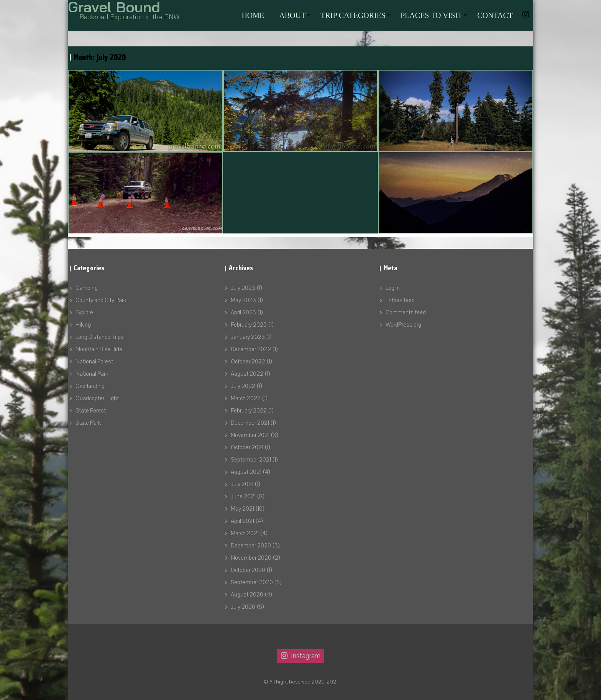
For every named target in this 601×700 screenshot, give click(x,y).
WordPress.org (403, 325)
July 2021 (242, 484)
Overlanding (90, 386)
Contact (495, 15)
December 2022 (251, 349)
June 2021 (243, 496)
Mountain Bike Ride (99, 349)
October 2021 (247, 447)
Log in (393, 288)
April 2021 (242, 521)
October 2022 (248, 362)
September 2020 (252, 582)
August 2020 (247, 595)
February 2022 (249, 411)
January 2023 (248, 337)
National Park (92, 374)
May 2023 (243, 300)
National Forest (94, 362)
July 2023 (243, 288)
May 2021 (242, 509)
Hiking (83, 325)
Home (253, 15)
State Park (88, 423)
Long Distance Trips (100, 337)
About (292, 15)
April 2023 (243, 312)
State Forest (91, 411)
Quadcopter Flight (97, 398)
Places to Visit (431, 15)
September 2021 (251, 460)
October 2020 (248, 570)
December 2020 (251, 546)
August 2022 (247, 374)
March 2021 (245, 533)
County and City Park (101, 300)
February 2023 (249, 325)
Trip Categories (353, 15)
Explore (84, 312)
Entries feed (400, 300)
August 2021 (246, 472)
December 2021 (250, 423)
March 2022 (246, 398)
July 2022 (243, 386)
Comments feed (406, 312)
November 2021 (250, 435)
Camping (87, 288)
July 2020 (243, 607)
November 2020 (251, 558)
